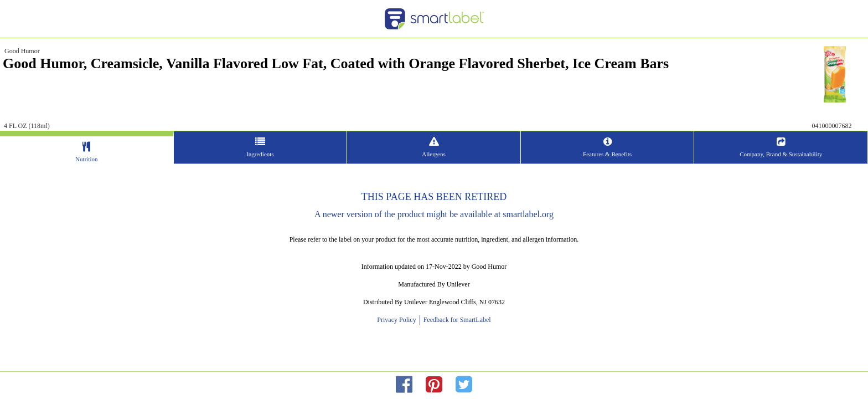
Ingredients (345, 154)
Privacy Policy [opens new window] (398, 320)
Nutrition (256, 159)
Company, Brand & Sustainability (611, 154)
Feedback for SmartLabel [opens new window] (456, 320)
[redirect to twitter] (464, 385)
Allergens (434, 154)
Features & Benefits (523, 154)
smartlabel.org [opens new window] (528, 214)
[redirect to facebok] (404, 385)
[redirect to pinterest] (434, 385)
